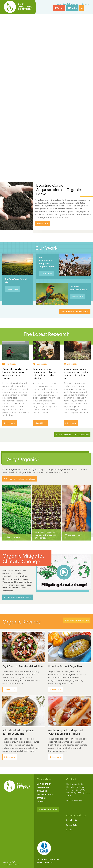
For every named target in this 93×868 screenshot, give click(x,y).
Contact (86, 4)
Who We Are (43, 787)
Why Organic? (44, 784)
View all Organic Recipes (77, 620)
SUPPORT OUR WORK (48, 809)
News (58, 4)
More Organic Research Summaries (72, 435)
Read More (10, 423)
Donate (59, 8)
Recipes (40, 802)
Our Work (42, 791)
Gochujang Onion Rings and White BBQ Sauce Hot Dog (66, 732)
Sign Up (72, 8)
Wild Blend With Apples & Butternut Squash (18, 732)
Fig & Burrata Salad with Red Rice (23, 666)
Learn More (43, 223)
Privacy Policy (72, 825)
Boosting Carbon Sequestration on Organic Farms (58, 189)
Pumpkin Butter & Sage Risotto (67, 666)
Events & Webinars (71, 4)
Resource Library (45, 794)
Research (41, 798)
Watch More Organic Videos (18, 597)
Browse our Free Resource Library (20, 479)
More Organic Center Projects (75, 311)
